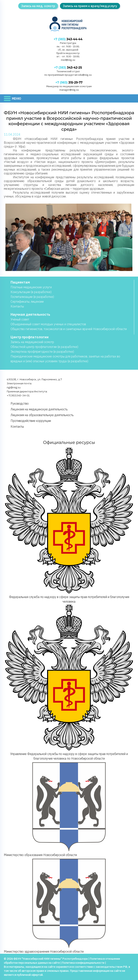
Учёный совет (20, 320)
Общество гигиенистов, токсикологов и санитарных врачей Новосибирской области (69, 329)
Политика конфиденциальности (83, 963)
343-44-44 (68, 39)
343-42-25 (68, 68)
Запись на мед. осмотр (38, 6)
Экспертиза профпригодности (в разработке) (42, 352)
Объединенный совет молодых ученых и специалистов (48, 324)
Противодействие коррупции (31, 421)
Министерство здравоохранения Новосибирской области (69, 905)
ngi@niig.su (14, 388)
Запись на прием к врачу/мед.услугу (90, 6)
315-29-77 (69, 83)
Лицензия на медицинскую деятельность (39, 409)
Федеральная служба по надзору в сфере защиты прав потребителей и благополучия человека (69, 525)
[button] (7, 237)
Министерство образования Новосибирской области (69, 809)
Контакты (17, 306)
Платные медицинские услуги (31, 287)
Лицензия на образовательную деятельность (42, 415)
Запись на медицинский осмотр (32, 342)
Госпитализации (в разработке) (32, 297)
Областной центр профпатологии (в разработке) (44, 347)
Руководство (20, 404)
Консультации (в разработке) (31, 292)
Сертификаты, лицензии (27, 302)
